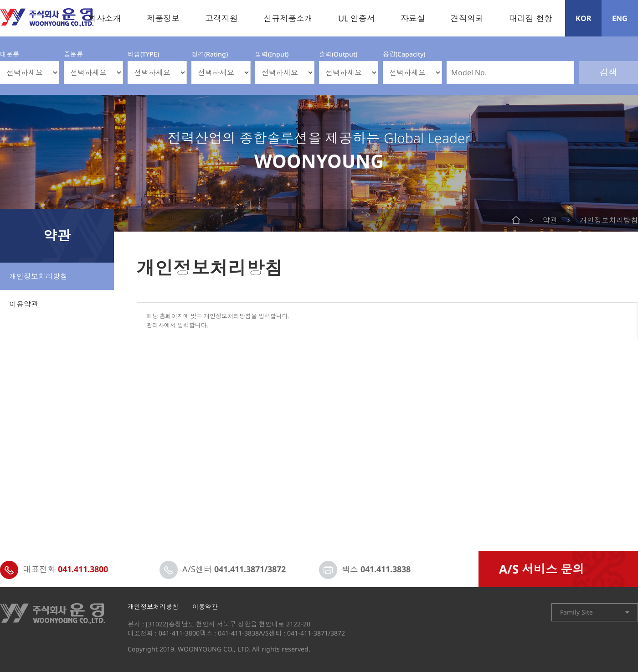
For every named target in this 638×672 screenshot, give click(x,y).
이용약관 (24, 304)
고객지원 (221, 18)
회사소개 (105, 18)
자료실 (413, 18)
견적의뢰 (467, 18)
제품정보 (163, 18)
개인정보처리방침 (38, 276)
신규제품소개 (288, 18)
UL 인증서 (357, 18)
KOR (584, 18)
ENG (620, 18)
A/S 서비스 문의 (542, 569)
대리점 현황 (531, 18)
